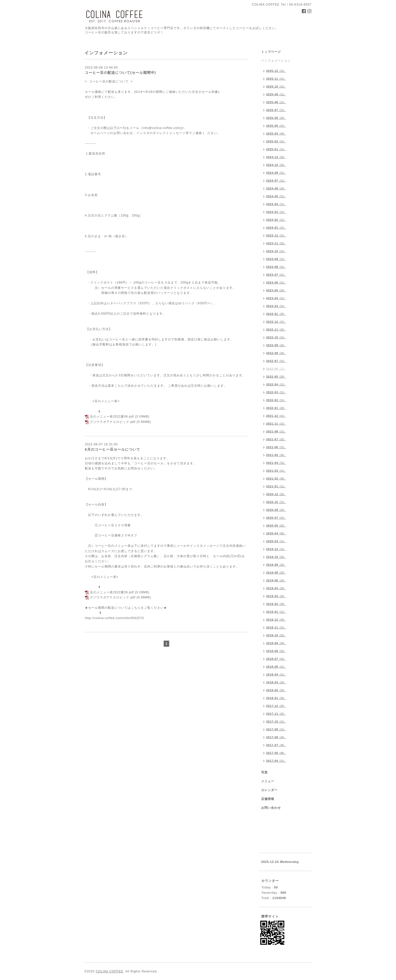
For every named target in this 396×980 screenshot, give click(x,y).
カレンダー (269, 790)
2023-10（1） (276, 251)
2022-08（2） (276, 353)
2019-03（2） (276, 596)
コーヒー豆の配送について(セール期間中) (120, 73)
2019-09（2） (276, 565)
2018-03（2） (276, 682)
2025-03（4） (276, 134)
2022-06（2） (276, 369)
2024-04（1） (276, 204)
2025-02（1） (276, 141)
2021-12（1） (276, 416)
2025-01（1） (276, 149)
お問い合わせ (271, 808)
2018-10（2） (276, 635)
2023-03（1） (276, 306)
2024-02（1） (276, 220)
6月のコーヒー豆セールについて (113, 449)
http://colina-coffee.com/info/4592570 (114, 618)
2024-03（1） (276, 212)
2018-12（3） (276, 620)
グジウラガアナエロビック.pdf (113, 422)
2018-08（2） (276, 651)
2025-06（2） (276, 118)
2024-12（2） (276, 157)
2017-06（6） (276, 753)
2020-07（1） (276, 518)
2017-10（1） (276, 722)
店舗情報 (268, 799)
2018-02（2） (276, 690)
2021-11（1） (276, 424)
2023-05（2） (276, 290)
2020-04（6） (276, 533)
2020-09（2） (276, 510)
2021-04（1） (276, 463)
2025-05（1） (276, 126)
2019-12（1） (276, 549)
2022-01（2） (276, 408)
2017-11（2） (276, 714)
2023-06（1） (276, 282)
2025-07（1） (276, 110)
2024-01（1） (276, 228)
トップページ (271, 52)
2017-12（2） (276, 706)
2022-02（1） (276, 400)
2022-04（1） (276, 384)
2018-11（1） (276, 627)
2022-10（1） (276, 337)
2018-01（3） (276, 698)
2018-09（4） (276, 643)
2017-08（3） (276, 737)
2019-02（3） (276, 604)
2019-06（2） (276, 580)
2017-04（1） (276, 761)
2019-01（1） (276, 612)
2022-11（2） (276, 330)
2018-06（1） (276, 667)
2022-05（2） (276, 377)
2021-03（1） (276, 471)
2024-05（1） (276, 196)
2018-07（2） (276, 659)
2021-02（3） (276, 478)
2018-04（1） (276, 674)
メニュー (268, 781)
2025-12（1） (276, 71)
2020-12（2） (276, 494)
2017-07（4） (276, 745)
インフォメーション (276, 61)
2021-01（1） (276, 486)
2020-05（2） (276, 526)
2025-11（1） (276, 79)
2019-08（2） (276, 573)
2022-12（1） (276, 322)
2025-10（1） (276, 86)
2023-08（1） (276, 267)
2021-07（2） (276, 439)
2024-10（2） (276, 165)
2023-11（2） (276, 243)
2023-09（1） (276, 259)
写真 (264, 772)
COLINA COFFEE (109, 971)
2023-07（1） (276, 275)
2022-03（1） (276, 392)
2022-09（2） (276, 345)
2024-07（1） (276, 181)
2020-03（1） (276, 541)
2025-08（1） (276, 102)
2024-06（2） (276, 188)
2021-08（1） (276, 431)
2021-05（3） (276, 455)
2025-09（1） (276, 94)
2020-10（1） (276, 502)
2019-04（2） (276, 588)
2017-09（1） (276, 729)
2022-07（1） (276, 361)
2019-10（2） (276, 557)
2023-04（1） (276, 298)
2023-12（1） (276, 235)
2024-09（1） (276, 173)
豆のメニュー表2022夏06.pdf (112, 417)
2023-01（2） (276, 314)
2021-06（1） (276, 447)
